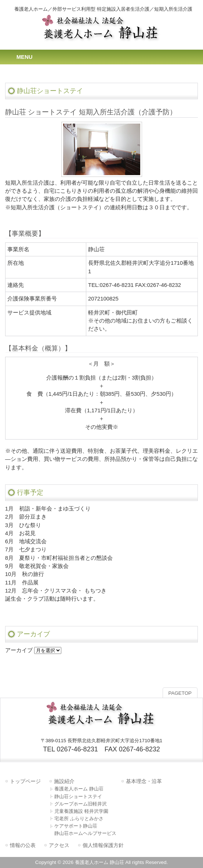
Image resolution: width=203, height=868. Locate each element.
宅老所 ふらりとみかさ (79, 819)
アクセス (59, 845)
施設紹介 (64, 781)
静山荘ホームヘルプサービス (85, 833)
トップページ (25, 781)
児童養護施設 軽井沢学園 (81, 811)
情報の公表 (23, 845)
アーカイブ (19, 650)
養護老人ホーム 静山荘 (79, 789)
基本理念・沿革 (144, 781)
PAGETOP (180, 693)
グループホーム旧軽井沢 (81, 804)
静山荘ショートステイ (78, 796)
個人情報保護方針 (103, 845)
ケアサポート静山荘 (76, 826)
